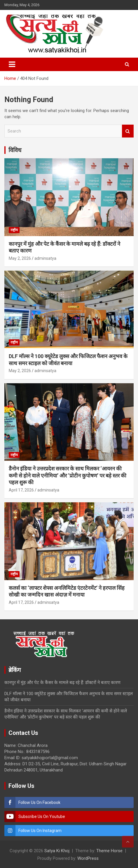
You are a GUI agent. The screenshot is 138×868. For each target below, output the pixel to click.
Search (128, 131)
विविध (15, 150)
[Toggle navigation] (12, 64)
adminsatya (45, 258)
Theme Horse (109, 851)
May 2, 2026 (20, 258)
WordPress (88, 858)
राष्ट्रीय (14, 230)
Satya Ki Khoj (57, 851)
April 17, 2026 (21, 490)
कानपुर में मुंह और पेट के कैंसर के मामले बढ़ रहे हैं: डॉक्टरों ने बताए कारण (62, 683)
